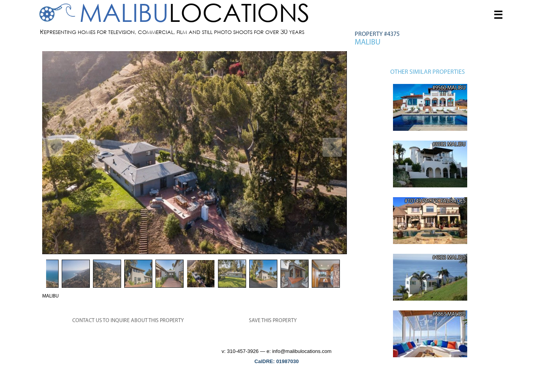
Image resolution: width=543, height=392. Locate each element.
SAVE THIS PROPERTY (273, 321)
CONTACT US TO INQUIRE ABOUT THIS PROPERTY (128, 321)
